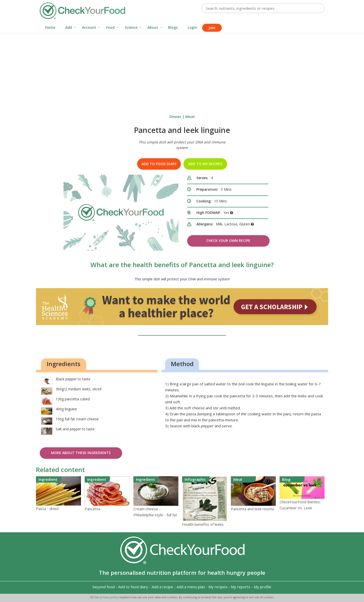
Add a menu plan (191, 587)
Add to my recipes (205, 164)
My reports (241, 587)
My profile (263, 587)
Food (110, 27)
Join (212, 28)
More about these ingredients (81, 453)
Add (69, 27)
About (153, 27)
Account (89, 27)
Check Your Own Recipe (228, 241)
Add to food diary (159, 164)
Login (192, 27)
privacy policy (110, 597)
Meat (190, 116)
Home (50, 27)
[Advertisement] (182, 71)
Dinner (175, 116)
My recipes (218, 587)
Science (131, 27)
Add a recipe (162, 587)
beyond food (104, 587)
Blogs (173, 27)
